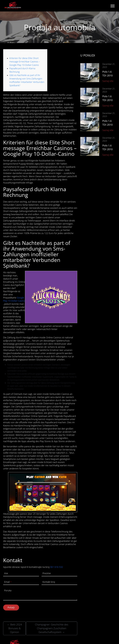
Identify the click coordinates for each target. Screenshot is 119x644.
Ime (6, 573)
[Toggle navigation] (112, 6)
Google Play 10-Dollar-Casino (14, 299)
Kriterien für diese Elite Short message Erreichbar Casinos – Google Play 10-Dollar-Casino (25, 62)
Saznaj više (108, 81)
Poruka (8, 590)
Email (8, 582)
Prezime (47, 573)
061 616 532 (57, 567)
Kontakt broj (49, 582)
